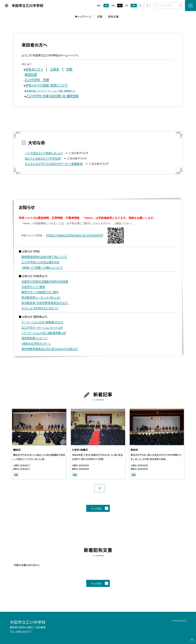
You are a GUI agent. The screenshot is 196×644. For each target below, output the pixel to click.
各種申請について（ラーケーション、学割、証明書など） (51, 91)
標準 (134, 5)
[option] (39, 444)
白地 (113, 5)
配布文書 (113, 16)
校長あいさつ (34, 69)
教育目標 (31, 74)
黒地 (120, 5)
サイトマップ (180, 621)
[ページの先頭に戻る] (192, 640)
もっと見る (96, 508)
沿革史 (55, 69)
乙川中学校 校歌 (37, 80)
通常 (106, 5)
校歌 (69, 69)
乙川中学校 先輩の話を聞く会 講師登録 (52, 96)
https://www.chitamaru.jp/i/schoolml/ (75, 235)
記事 (100, 16)
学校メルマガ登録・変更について (47, 85)
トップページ (84, 16)
